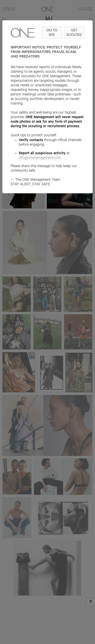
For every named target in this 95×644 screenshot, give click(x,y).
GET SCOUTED (74, 32)
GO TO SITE (52, 32)
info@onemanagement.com (40, 158)
